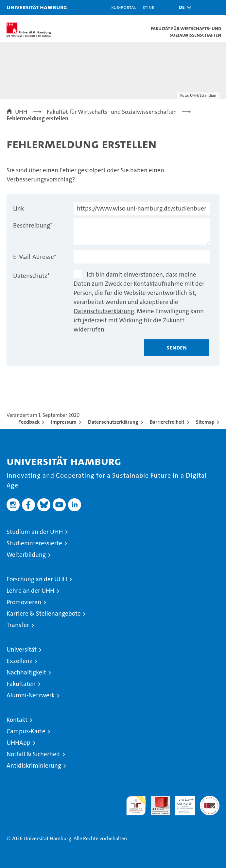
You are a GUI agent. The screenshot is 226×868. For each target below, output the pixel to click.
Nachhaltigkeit (26, 672)
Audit (157, 799)
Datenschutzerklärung (104, 311)
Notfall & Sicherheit (33, 754)
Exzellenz (19, 661)
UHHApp (18, 743)
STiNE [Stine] (148, 7)
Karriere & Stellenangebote (44, 613)
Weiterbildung (26, 555)
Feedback (29, 422)
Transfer (18, 625)
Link (18, 208)
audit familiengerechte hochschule (136, 806)
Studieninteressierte (34, 543)
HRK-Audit (182, 803)
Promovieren (24, 602)
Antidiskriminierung (34, 766)
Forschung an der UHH (37, 579)
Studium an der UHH (35, 532)
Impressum (64, 422)
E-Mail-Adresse (35, 257)
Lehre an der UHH (30, 591)
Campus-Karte (26, 731)
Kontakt (17, 720)
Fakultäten (21, 684)
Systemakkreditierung (210, 799)
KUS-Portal (124, 7)
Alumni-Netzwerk (31, 695)
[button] (183, 7)
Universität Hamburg (37, 7)
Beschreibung (33, 225)
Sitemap (205, 422)
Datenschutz (31, 276)
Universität (22, 649)
